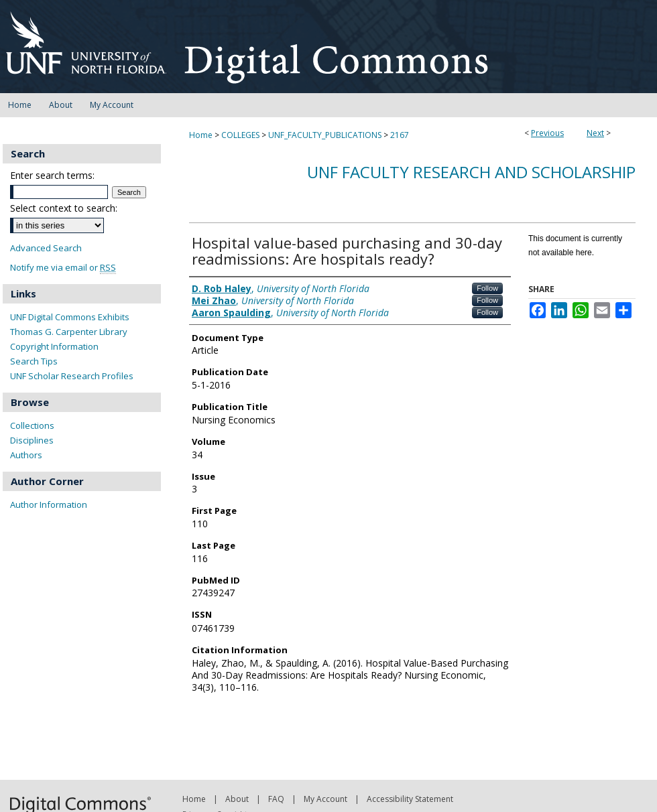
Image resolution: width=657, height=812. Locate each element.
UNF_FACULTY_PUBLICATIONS (325, 135)
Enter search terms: (52, 175)
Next (595, 133)
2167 (400, 135)
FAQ (276, 799)
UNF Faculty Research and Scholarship (471, 172)
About (237, 799)
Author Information (49, 504)
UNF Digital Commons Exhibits (70, 317)
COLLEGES (240, 135)
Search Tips (34, 361)
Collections (32, 425)
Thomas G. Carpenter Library (69, 332)
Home (201, 135)
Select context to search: (64, 208)
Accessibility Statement (410, 799)
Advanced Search (46, 248)
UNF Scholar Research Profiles (72, 376)
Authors (26, 455)
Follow (487, 288)
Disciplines (32, 440)
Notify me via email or (63, 268)
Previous (547, 133)
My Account (325, 799)
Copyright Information (54, 346)
